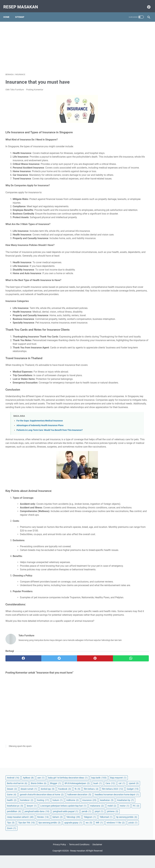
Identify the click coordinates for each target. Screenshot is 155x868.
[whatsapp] (90, 748)
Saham (134, 221)
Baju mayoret (122, 54)
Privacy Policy (59, 857)
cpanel (119, 82)
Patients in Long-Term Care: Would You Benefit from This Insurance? (50, 482)
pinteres (120, 210)
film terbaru (121, 99)
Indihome (120, 150)
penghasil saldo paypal (127, 199)
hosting (120, 145)
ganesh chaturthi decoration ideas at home (130, 118)
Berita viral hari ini (124, 60)
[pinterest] (65, 748)
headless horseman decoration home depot (128, 132)
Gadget (120, 110)
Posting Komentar (35, 87)
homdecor (134, 139)
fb (133, 94)
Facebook (120, 94)
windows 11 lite (134, 260)
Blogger (139, 65)
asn (118, 34)
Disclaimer (97, 857)
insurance (137, 150)
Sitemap (22, 12)
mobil (136, 176)
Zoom (131, 266)
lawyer (139, 162)
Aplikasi (135, 29)
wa (139, 255)
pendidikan (121, 187)
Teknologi (121, 227)
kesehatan (121, 156)
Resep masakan (23, 4)
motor (119, 182)
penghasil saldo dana (126, 193)
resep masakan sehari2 (127, 215)
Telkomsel (120, 232)
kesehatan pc (122, 162)
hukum (135, 145)
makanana (121, 176)
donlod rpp (141, 88)
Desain (132, 82)
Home (8, 12)
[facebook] (17, 748)
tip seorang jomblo (124, 238)
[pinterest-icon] (146, 4)
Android (120, 29)
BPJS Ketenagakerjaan (127, 71)
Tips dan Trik (122, 243)
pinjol (131, 204)
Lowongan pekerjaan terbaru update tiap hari (128, 169)
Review (120, 221)
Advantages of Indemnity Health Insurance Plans (40, 477)
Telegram (138, 227)
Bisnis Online (122, 65)
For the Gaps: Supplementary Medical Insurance (40, 472)
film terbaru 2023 (124, 105)
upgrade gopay (123, 255)
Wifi (118, 260)
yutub (119, 266)
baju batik (122, 49)
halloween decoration (126, 125)
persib (119, 204)
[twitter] (42, 748)
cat (142, 77)
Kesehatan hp (139, 156)
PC (130, 182)
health (119, 139)
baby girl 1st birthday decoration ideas (129, 41)
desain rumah (122, 88)
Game (134, 110)
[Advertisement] (54, 43)
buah (118, 77)
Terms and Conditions (79, 857)
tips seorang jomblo (125, 249)
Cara (131, 77)
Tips (142, 238)
